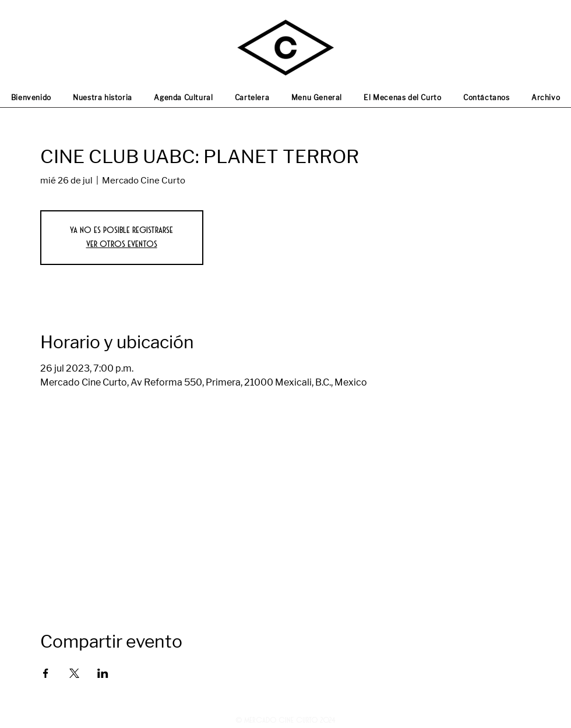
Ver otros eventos (122, 244)
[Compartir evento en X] (74, 673)
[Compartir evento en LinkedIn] (103, 673)
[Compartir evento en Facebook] (46, 673)
